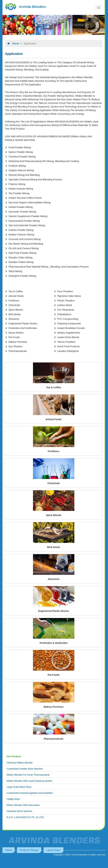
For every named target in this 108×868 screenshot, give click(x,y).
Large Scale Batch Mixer (19, 787)
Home (13, 43)
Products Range (29, 850)
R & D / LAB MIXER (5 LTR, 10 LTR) (25, 817)
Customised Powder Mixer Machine (25, 769)
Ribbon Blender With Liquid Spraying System (29, 781)
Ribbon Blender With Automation (23, 805)
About (9, 850)
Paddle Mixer (13, 799)
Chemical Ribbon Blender (20, 763)
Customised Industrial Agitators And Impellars (30, 793)
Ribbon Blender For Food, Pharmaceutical (28, 775)
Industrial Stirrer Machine (19, 811)
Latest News (54, 850)
